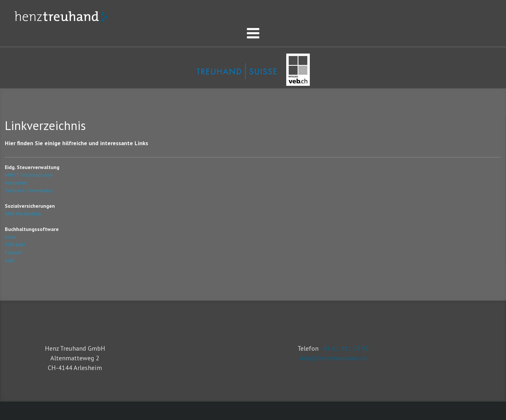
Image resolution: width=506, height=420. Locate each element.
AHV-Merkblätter (23, 214)
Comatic (14, 252)
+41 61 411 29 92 (344, 348)
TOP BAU (15, 245)
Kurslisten (16, 183)
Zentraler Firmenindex (29, 190)
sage (10, 260)
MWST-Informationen (29, 175)
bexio (11, 237)
